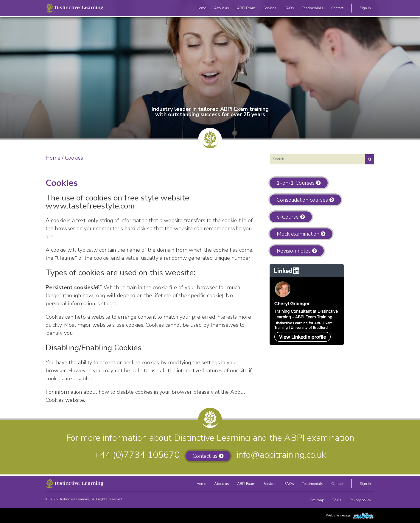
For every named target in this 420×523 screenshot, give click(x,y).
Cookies (74, 158)
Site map (317, 501)
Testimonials (313, 9)
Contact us (205, 456)
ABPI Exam (246, 9)
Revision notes (294, 251)
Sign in (365, 9)
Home (201, 9)
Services (270, 9)
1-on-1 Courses (296, 183)
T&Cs (337, 501)
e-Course (288, 217)
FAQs (289, 9)
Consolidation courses (302, 200)
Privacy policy (360, 501)
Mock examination (298, 234)
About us (222, 9)
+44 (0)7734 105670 (137, 455)
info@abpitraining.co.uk (281, 455)
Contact (337, 9)
